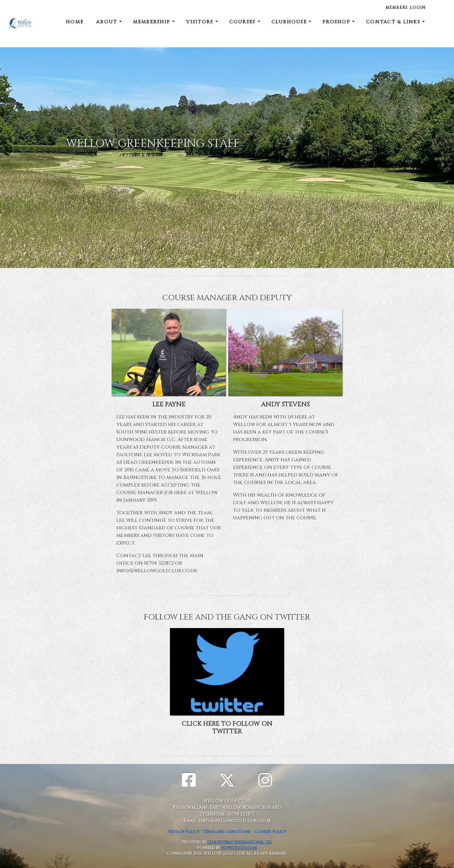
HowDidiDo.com (239, 848)
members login (406, 8)
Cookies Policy (270, 832)
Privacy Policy (184, 832)
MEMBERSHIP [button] (153, 22)
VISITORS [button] (201, 22)
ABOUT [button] (108, 22)
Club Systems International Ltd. (240, 842)
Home (75, 22)
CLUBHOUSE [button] (290, 22)
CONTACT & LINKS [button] (394, 22)
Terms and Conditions (227, 832)
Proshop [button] (337, 22)
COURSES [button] (243, 22)
